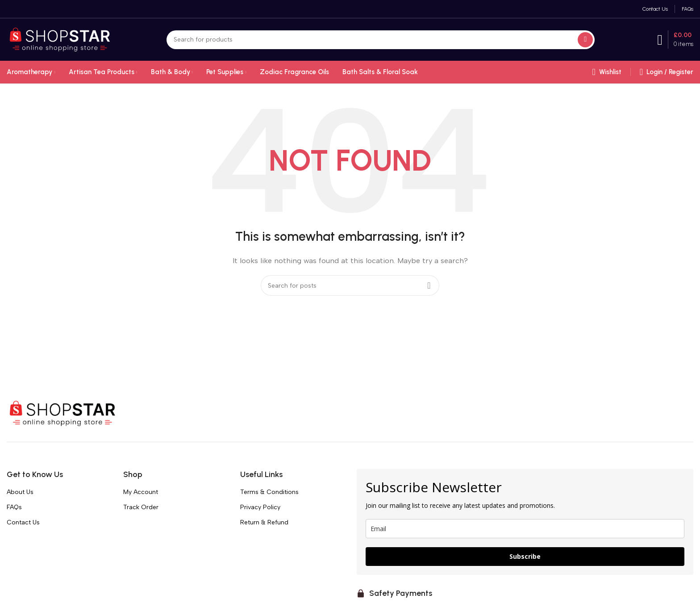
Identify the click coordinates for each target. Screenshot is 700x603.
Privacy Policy (260, 507)
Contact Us (23, 522)
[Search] (381, 40)
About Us (20, 492)
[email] (525, 529)
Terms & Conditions (269, 492)
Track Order (141, 507)
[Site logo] (60, 39)
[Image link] (62, 413)
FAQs (14, 507)
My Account (141, 492)
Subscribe (525, 556)
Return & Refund (264, 522)
